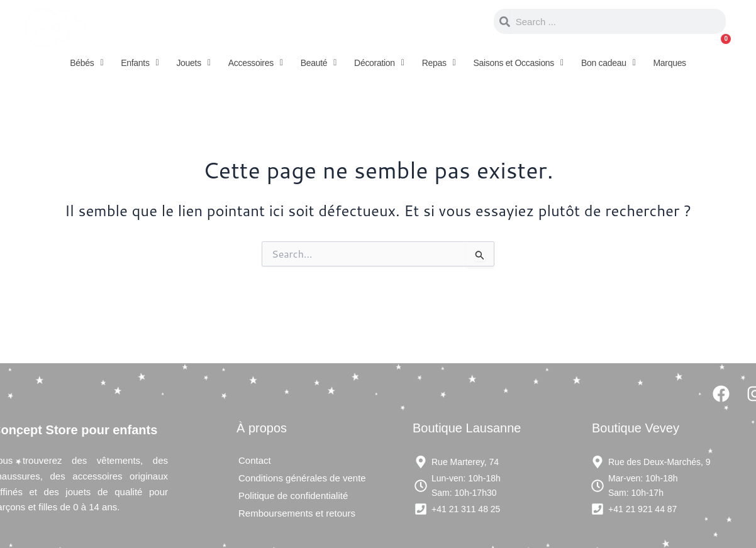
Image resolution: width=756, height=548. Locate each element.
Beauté (319, 63)
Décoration (379, 63)
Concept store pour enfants (238, 21)
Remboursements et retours (297, 513)
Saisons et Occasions (518, 63)
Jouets (193, 63)
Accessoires (256, 63)
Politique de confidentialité (293, 496)
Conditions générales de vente (302, 478)
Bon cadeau (609, 63)
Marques (669, 63)
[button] (86, 63)
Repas (439, 63)
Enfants (140, 63)
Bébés (86, 63)
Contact (255, 460)
